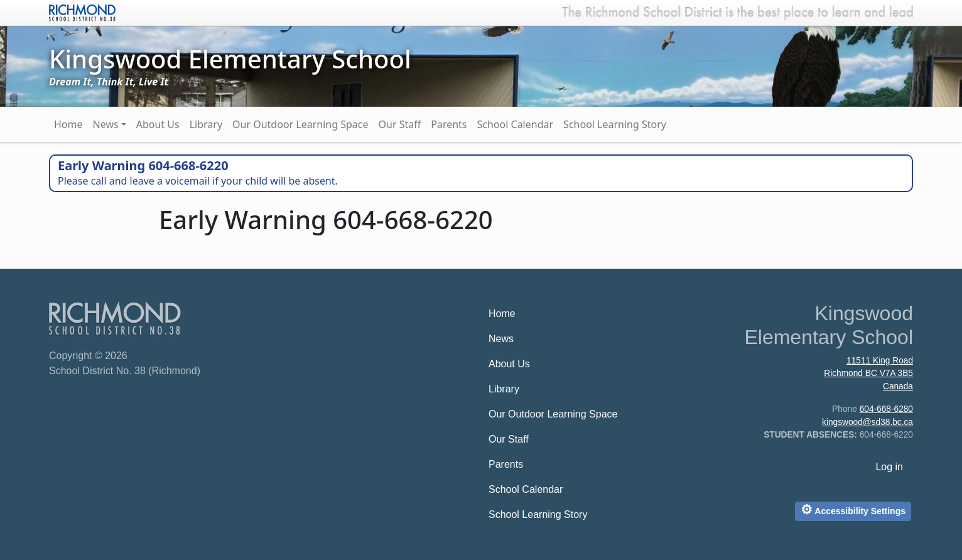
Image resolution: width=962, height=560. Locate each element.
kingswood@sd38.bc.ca (867, 422)
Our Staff (400, 124)
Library (206, 124)
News (106, 124)
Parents (449, 124)
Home (68, 124)
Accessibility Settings (853, 509)
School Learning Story (615, 124)
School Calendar (516, 124)
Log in (889, 467)
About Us (158, 124)
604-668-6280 (886, 409)
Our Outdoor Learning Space (300, 124)
